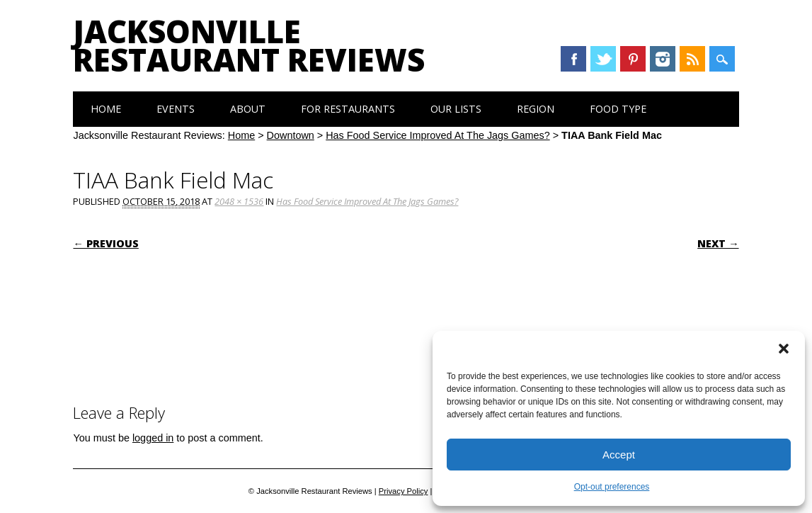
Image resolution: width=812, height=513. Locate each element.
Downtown (291, 135)
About (248, 109)
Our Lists (456, 109)
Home (106, 109)
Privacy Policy (404, 491)
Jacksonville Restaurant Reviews (249, 45)
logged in (153, 438)
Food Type (618, 109)
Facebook (573, 59)
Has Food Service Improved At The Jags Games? (438, 135)
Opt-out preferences (612, 487)
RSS (692, 59)
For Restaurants (348, 109)
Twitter (603, 59)
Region (536, 109)
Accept (619, 455)
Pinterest (633, 59)
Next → (718, 243)
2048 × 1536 (239, 201)
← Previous (105, 243)
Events (176, 109)
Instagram (663, 59)
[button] (784, 349)
